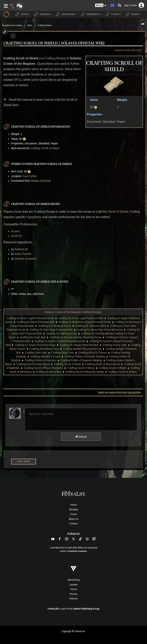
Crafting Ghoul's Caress (92, 353)
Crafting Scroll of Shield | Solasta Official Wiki (54, 43)
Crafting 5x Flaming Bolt (95, 333)
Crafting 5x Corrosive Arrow (54, 326)
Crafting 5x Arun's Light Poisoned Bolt (81, 318)
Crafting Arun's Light (115, 345)
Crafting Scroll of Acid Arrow (33, 364)
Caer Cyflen (30, 176)
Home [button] (22, 14)
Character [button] (66, 14)
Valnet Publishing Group (86, 609)
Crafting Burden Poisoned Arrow (82, 349)
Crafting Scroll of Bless (81, 368)
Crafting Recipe (55, 58)
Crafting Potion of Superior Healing (81, 360)
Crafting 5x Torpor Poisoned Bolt (79, 345)
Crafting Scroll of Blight (113, 368)
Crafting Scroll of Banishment (102, 364)
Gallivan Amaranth (25, 259)
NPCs (18, 80)
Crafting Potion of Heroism (41, 360)
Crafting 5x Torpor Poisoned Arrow (35, 345)
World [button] (113, 14)
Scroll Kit (16, 236)
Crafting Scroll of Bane (67, 364)
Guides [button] (133, 14)
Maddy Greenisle (41, 181)
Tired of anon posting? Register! (119, 393)
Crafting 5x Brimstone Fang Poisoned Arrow (85, 322)
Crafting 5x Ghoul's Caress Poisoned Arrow (76, 337)
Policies (73, 599)
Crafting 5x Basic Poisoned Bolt (35, 322)
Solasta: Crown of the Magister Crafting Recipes (73, 312)
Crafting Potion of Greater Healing (85, 356)
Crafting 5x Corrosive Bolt (91, 326)
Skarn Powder (23, 254)
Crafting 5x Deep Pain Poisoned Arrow (100, 330)
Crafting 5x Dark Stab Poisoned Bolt (51, 330)
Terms (74, 589)
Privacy (73, 594)
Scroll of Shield (50, 148)
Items (30, 25)
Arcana (15, 231)
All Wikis (74, 510)
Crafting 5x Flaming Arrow (61, 333)
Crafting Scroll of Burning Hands (85, 372)
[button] (101, 5)
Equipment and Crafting (12, 25)
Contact (73, 524)
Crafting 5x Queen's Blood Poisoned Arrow (60, 341)
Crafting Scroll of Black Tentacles (43, 368)
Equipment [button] (90, 14)
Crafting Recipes (45, 25)
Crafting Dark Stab (36, 353)
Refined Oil (21, 249)
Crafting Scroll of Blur (48, 372)
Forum (74, 514)
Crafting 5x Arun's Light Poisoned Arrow (30, 318)
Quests (58, 69)
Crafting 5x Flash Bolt (33, 337)
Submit (81, 437)
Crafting (35, 148)
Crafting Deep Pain (63, 353)
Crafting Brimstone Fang (44, 349)
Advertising (74, 580)
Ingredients (34, 217)
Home (74, 505)
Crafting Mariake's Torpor (45, 356)
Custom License (78, 551)
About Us (73, 519)
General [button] (42, 14)
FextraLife (53, 609)
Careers (73, 585)
